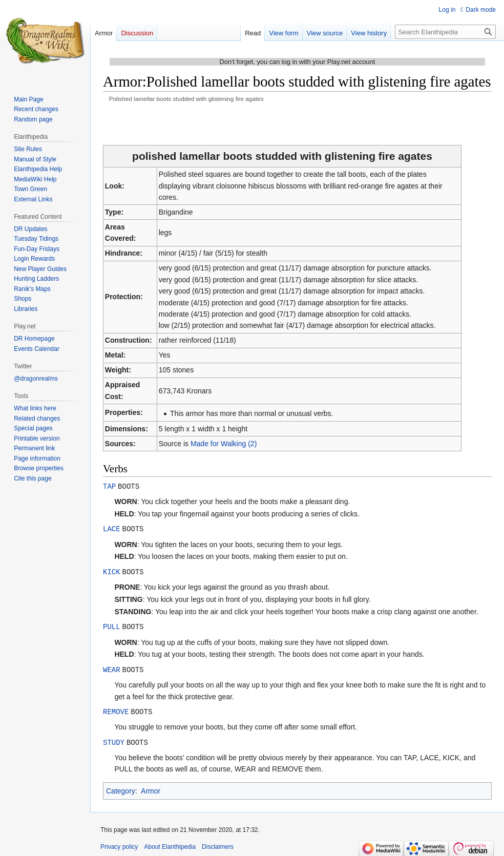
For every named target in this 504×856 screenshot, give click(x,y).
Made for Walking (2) (224, 444)
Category (121, 787)
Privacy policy (119, 843)
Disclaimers (218, 843)
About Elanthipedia (170, 843)
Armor (151, 787)
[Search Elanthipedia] (445, 32)
